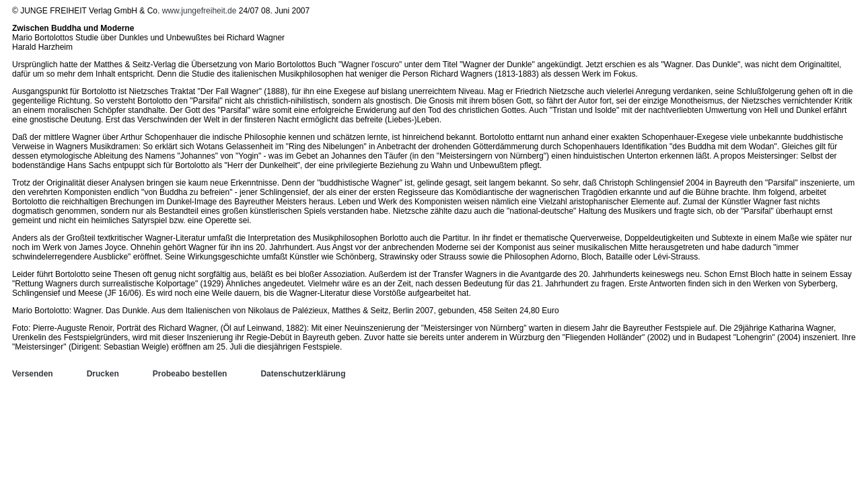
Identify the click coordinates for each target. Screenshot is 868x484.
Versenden (33, 374)
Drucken (103, 374)
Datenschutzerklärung (303, 374)
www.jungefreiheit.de (200, 11)
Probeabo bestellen (190, 374)
